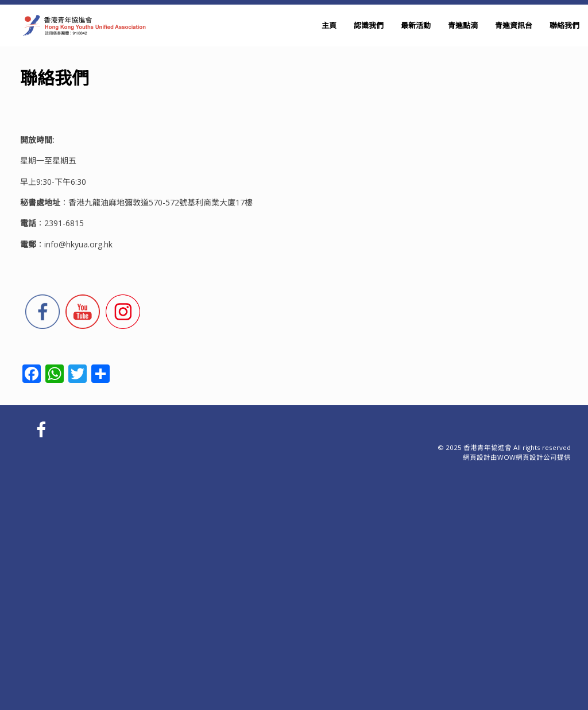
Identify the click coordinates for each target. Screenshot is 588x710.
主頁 (329, 25)
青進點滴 (463, 25)
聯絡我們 (564, 25)
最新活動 (416, 25)
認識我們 (369, 25)
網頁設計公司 (536, 457)
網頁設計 (477, 457)
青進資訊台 (514, 25)
